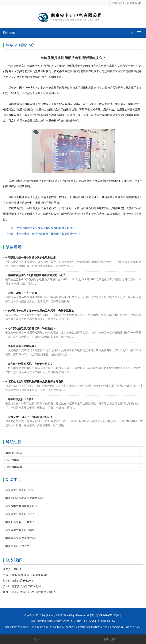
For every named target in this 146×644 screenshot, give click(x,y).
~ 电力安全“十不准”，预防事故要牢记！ (29, 417)
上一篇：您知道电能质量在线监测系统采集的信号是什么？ (40, 228)
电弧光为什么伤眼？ (17, 546)
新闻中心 (26, 45)
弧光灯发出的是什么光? (19, 490)
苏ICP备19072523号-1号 (109, 615)
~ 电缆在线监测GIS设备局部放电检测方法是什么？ (35, 275)
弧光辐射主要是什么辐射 (20, 530)
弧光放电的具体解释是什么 (21, 506)
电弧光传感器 (14, 453)
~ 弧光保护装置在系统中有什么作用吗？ (29, 364)
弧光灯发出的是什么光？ (20, 514)
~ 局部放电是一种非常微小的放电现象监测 (30, 258)
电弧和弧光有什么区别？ (20, 522)
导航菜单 (9, 33)
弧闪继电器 (13, 460)
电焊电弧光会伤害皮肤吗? (21, 538)
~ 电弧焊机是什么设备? (19, 399)
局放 (10, 45)
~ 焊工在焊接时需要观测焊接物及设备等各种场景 (34, 382)
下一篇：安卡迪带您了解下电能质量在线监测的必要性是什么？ (43, 234)
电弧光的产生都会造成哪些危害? (25, 498)
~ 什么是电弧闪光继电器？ (21, 346)
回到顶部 (109, 639)
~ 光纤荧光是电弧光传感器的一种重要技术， (32, 328)
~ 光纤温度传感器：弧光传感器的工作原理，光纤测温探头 (40, 311)
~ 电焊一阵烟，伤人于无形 (21, 293)
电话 (36, 639)
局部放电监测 (14, 467)
